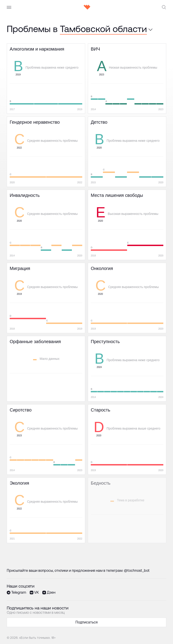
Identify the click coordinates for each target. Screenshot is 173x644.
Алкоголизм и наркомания (29, 46)
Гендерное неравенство (27, 119)
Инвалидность (19, 192)
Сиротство (16, 407)
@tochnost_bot (137, 571)
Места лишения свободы (109, 192)
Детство (95, 119)
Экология (15, 480)
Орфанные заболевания (27, 338)
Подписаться (86, 622)
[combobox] (104, 29)
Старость (96, 407)
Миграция (15, 265)
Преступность (100, 338)
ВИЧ (92, 46)
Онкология (97, 265)
